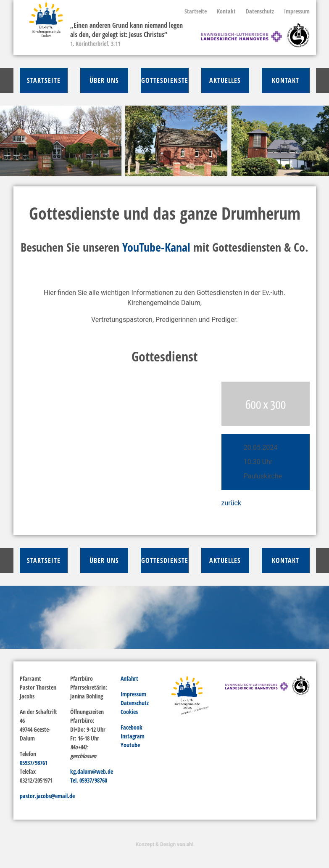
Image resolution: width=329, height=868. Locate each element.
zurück (231, 503)
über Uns (104, 80)
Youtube (130, 745)
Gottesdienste (165, 80)
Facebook (132, 727)
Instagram (133, 736)
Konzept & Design (164, 844)
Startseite (196, 11)
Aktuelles (225, 80)
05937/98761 (34, 763)
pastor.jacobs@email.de (47, 796)
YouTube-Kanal (156, 247)
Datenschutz (260, 11)
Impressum (297, 11)
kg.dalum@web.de (92, 771)
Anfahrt (129, 678)
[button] (25, 141)
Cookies (129, 712)
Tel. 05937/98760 (89, 780)
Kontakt (226, 11)
